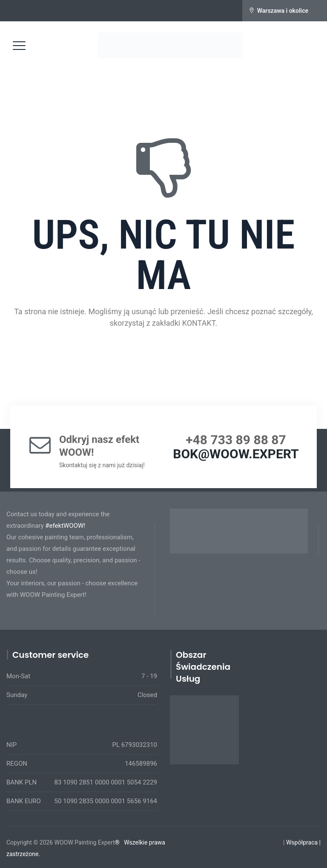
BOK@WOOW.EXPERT (236, 454)
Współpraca (302, 842)
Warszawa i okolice (283, 11)
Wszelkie (136, 842)
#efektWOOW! (65, 526)
